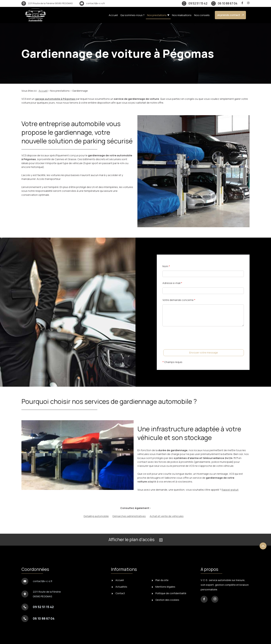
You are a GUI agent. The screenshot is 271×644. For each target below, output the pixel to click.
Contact (118, 593)
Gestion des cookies (166, 600)
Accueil (113, 15)
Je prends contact (230, 15)
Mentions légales (164, 587)
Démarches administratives (129, 516)
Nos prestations (157, 15)
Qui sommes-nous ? (132, 15)
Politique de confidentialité (169, 593)
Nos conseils (202, 15)
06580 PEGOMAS (50, 3)
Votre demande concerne (179, 300)
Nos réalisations (182, 15)
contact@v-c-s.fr (95, 3)
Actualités (120, 587)
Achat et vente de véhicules (167, 516)
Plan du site (160, 580)
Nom (166, 266)
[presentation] (189, 345)
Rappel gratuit (230, 490)
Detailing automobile (96, 516)
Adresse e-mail (172, 283)
